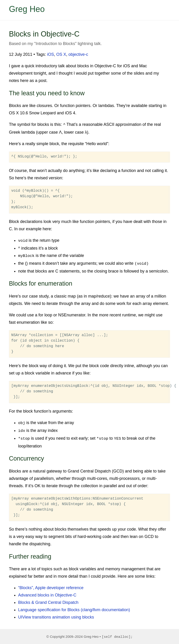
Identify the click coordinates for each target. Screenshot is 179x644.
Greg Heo (27, 9)
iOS (50, 54)
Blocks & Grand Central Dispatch (48, 599)
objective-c (78, 54)
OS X (61, 54)
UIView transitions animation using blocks (56, 614)
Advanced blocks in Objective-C (47, 592)
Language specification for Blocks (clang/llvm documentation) (74, 607)
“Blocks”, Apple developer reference (51, 585)
